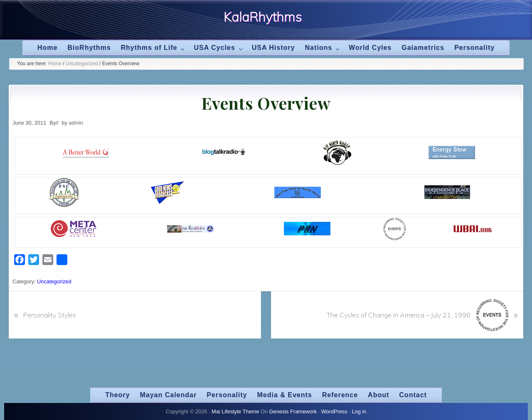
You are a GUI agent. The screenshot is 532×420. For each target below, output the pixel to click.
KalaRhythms (263, 17)
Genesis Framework (293, 411)
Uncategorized (54, 281)
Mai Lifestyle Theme (235, 411)
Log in (359, 411)
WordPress (334, 411)
